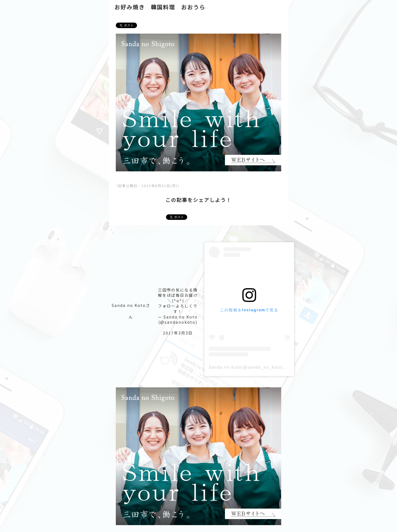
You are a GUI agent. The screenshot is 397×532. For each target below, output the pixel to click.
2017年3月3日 (178, 333)
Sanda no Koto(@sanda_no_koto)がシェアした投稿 (264, 367)
